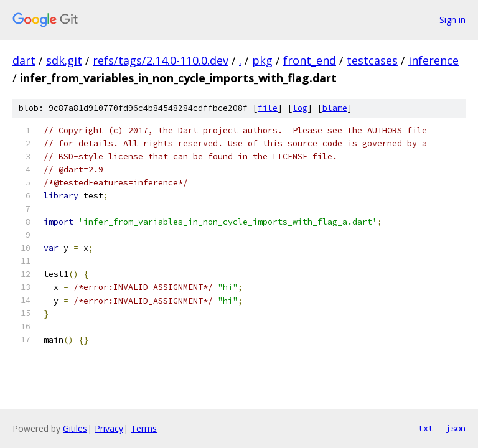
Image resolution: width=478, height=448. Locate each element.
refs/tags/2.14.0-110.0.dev (161, 60)
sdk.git (64, 60)
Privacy (109, 428)
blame (335, 108)
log (300, 108)
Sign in (452, 20)
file (268, 108)
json (456, 428)
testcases (372, 60)
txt (426, 428)
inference (433, 60)
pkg (262, 60)
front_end (310, 60)
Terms (144, 428)
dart (24, 60)
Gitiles (75, 428)
